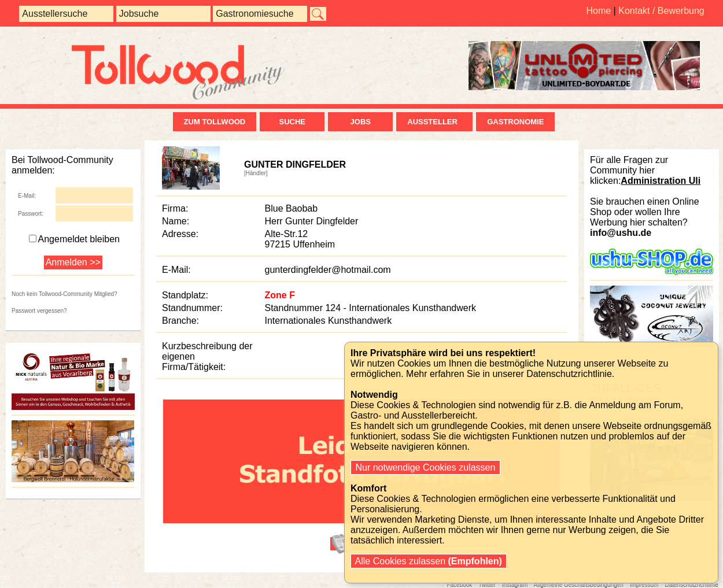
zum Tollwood (215, 122)
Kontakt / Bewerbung (661, 11)
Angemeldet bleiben (74, 239)
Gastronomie (515, 122)
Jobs (361, 122)
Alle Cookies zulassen (429, 561)
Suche (292, 122)
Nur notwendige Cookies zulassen (425, 467)
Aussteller (434, 122)
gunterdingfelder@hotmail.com (328, 270)
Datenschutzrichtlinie (569, 374)
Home (598, 11)
